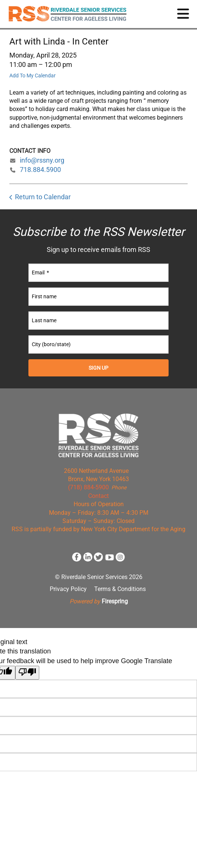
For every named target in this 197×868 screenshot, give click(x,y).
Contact (98, 496)
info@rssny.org (42, 160)
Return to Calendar (43, 197)
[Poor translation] (27, 673)
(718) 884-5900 (88, 487)
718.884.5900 (40, 170)
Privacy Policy (68, 589)
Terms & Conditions (120, 589)
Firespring (115, 601)
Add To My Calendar (33, 76)
